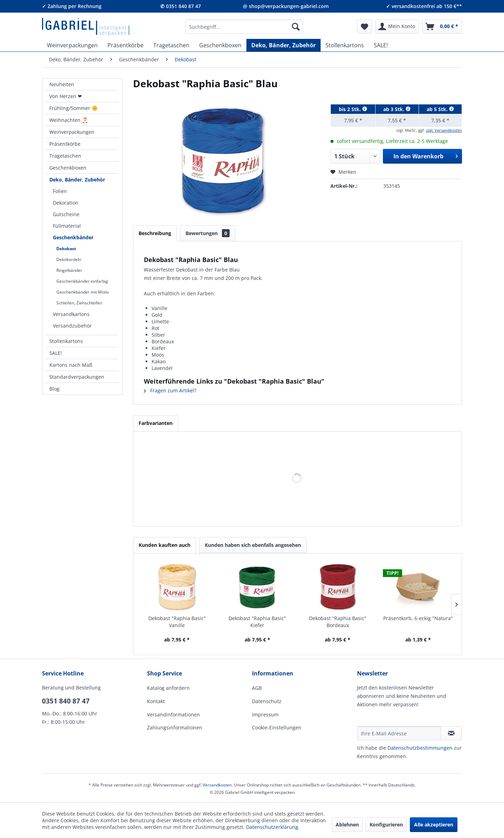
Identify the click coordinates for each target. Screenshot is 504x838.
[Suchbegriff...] (244, 27)
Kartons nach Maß (71, 365)
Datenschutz (267, 701)
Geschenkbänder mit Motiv (83, 292)
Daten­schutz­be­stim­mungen (420, 748)
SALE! (56, 353)
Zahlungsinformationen (175, 727)
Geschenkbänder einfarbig (82, 281)
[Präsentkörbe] (125, 45)
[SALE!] (381, 45)
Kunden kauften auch (164, 545)
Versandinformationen (173, 715)
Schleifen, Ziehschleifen (79, 303)
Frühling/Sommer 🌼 (73, 108)
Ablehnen (347, 825)
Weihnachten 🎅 (69, 120)
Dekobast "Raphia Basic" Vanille (177, 622)
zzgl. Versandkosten (444, 130)
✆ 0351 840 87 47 (181, 6)
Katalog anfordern (168, 688)
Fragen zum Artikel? (170, 390)
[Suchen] (296, 27)
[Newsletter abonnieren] (451, 733)
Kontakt (156, 701)
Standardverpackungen (77, 377)
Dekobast (66, 249)
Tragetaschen (65, 156)
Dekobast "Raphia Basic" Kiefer (257, 622)
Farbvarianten (156, 423)
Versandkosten (217, 785)
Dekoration (66, 203)
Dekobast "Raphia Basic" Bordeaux (338, 622)
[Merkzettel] (365, 27)
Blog (54, 389)
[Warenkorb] (442, 27)
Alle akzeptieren (434, 825)
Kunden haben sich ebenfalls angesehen (253, 545)
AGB (257, 688)
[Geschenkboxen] (220, 45)
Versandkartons (71, 314)
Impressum (265, 715)
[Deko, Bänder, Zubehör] (283, 45)
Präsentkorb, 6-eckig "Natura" (418, 618)
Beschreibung (155, 233)
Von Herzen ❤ (66, 96)
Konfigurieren (386, 825)
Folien (60, 191)
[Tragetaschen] (171, 45)
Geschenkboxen (68, 168)
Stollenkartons (66, 341)
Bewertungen (208, 233)
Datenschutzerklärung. (273, 827)
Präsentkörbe (65, 144)
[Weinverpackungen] (72, 45)
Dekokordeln (69, 259)
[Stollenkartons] (345, 45)
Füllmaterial (67, 226)
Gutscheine (66, 214)
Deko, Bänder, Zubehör (77, 180)
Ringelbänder (69, 270)
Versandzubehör (72, 326)
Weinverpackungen (72, 132)
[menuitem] (244, 27)
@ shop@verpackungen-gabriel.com (286, 6)
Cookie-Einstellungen (277, 727)
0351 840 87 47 (66, 701)
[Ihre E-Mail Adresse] (399, 733)
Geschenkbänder (73, 237)
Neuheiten (62, 84)
